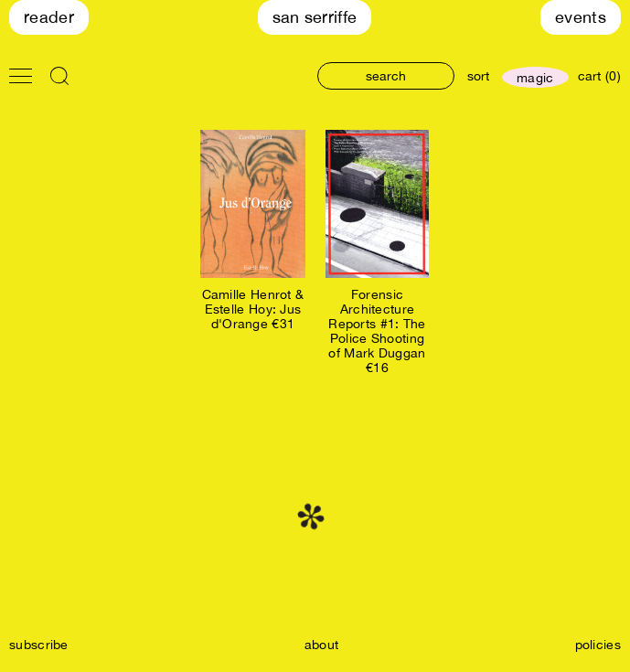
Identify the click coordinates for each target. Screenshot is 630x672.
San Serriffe (315, 17)
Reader (49, 17)
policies (598, 645)
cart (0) (599, 76)
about (322, 645)
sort (478, 76)
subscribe (39, 645)
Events (581, 17)
